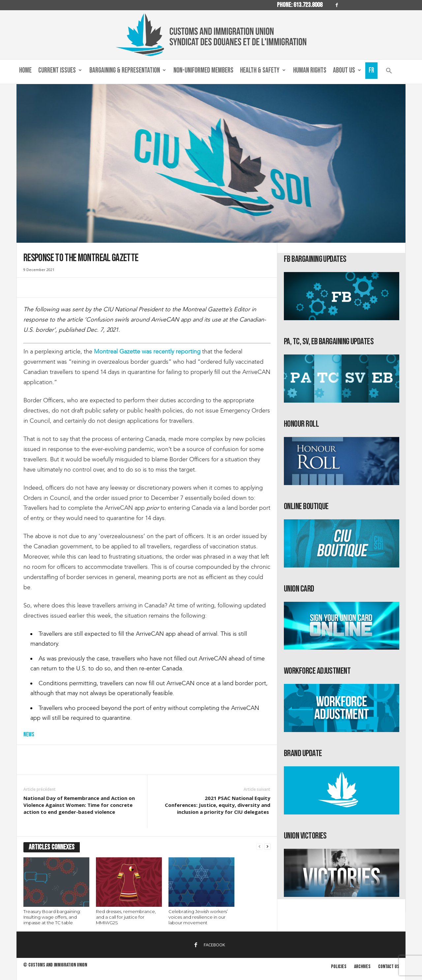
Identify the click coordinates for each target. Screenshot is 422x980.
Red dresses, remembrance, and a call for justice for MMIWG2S (126, 917)
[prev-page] (259, 847)
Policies (339, 967)
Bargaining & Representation (128, 71)
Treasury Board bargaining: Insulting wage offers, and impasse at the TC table (52, 917)
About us (347, 71)
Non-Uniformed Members (203, 70)
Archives (362, 967)
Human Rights (310, 70)
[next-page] (267, 847)
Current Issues (60, 71)
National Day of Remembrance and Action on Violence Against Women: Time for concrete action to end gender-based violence (79, 805)
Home (25, 70)
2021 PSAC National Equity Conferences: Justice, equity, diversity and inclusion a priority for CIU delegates (218, 805)
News (29, 735)
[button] (389, 72)
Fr (371, 70)
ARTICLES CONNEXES (52, 847)
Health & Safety (263, 71)
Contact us (389, 967)
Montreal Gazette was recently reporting (147, 352)
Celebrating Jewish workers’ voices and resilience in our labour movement (198, 917)
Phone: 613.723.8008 (300, 5)
